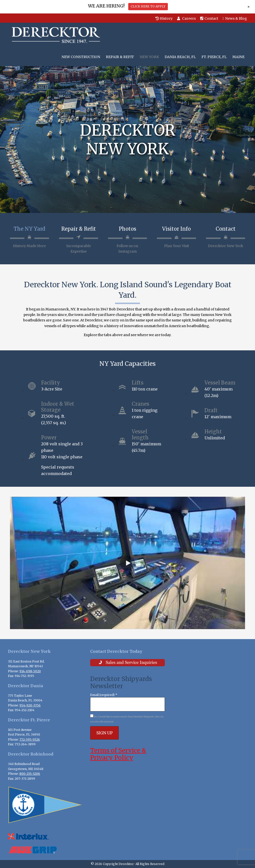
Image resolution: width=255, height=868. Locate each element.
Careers (186, 18)
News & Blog (235, 18)
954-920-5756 (30, 705)
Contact (209, 18)
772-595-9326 (30, 739)
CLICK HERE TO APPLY (148, 6)
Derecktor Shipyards (55, 35)
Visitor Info (176, 229)
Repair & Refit (79, 229)
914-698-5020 (30, 671)
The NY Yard (29, 229)
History (164, 18)
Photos (127, 229)
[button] (127, 563)
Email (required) (104, 695)
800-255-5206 (30, 774)
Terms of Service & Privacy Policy (118, 754)
